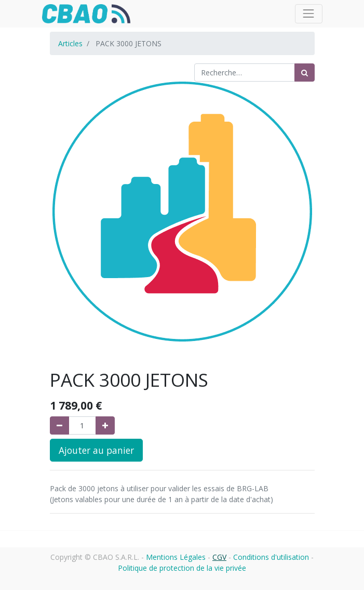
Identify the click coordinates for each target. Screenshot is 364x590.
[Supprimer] (59, 425)
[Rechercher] (305, 73)
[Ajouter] (105, 425)
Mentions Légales (176, 557)
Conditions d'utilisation (271, 557)
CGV (219, 557)
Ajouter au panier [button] (96, 450)
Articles (70, 43)
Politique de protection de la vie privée (182, 568)
